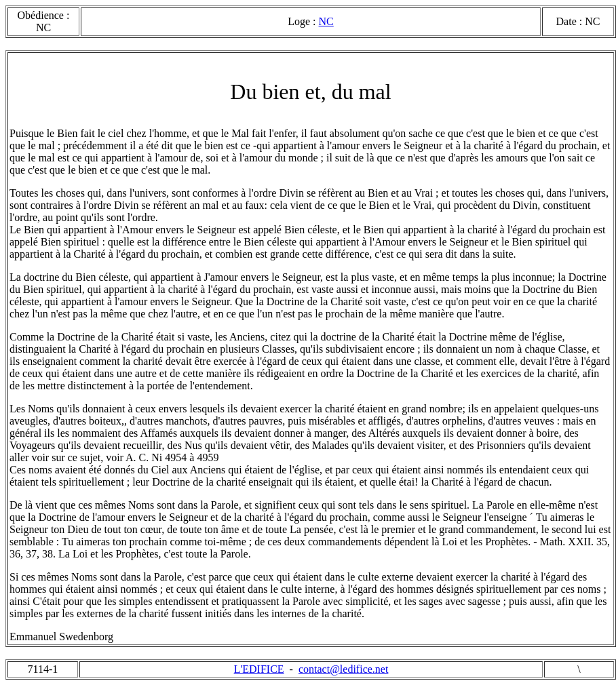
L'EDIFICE (259, 669)
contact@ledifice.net (343, 669)
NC (326, 21)
